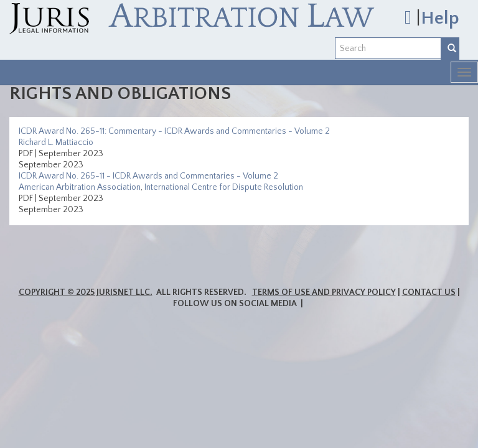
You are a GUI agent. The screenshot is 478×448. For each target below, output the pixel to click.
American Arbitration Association (80, 187)
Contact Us (429, 292)
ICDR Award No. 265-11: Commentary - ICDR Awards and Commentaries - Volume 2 (174, 131)
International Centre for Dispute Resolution (224, 187)
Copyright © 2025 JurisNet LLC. (86, 292)
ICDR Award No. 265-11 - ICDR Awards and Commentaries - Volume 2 (148, 176)
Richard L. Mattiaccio (56, 142)
